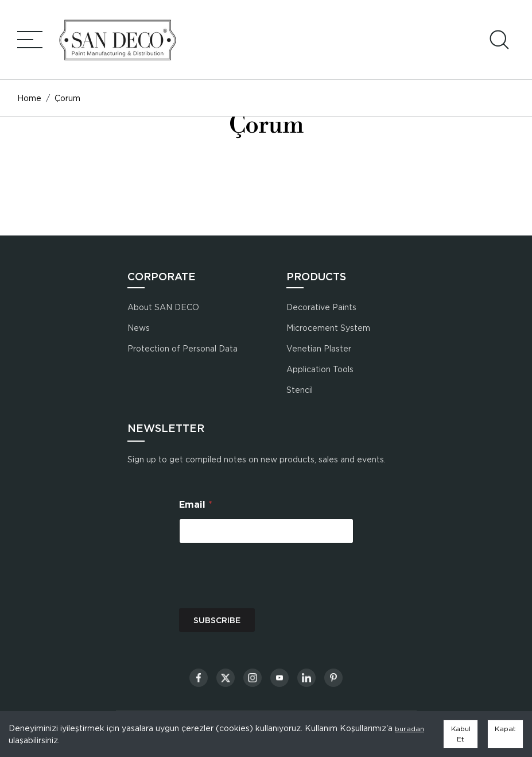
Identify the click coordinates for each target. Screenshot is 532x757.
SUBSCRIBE (217, 620)
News (139, 328)
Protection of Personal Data (182, 348)
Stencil (300, 390)
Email (196, 505)
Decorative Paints (321, 307)
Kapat (505, 729)
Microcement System (328, 328)
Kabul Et (461, 734)
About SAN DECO (163, 307)
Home (29, 98)
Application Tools (320, 369)
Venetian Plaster (319, 348)
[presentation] (266, 601)
